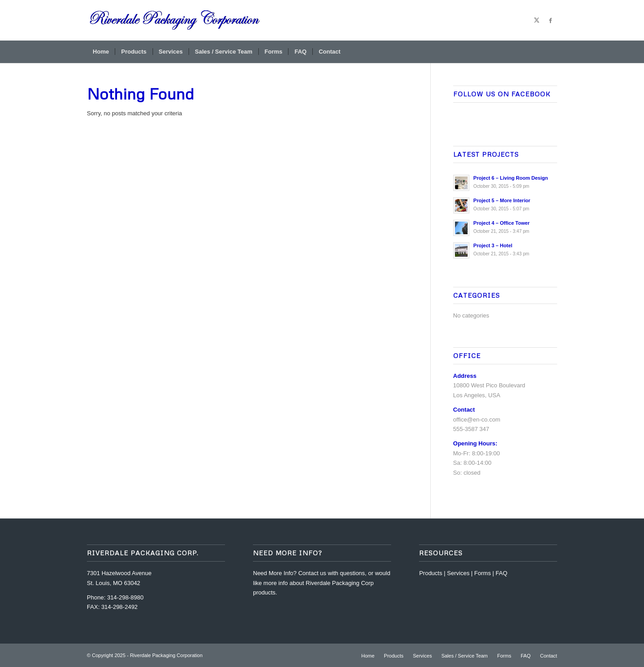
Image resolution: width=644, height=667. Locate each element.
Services (458, 573)
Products (430, 573)
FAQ (501, 573)
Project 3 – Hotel (493, 245)
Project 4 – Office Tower (502, 223)
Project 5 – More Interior (502, 200)
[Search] (551, 52)
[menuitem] (101, 52)
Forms (483, 573)
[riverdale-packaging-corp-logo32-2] (175, 20)
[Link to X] (537, 20)
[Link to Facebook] (550, 20)
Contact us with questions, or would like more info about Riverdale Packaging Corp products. (322, 583)
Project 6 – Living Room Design (511, 178)
